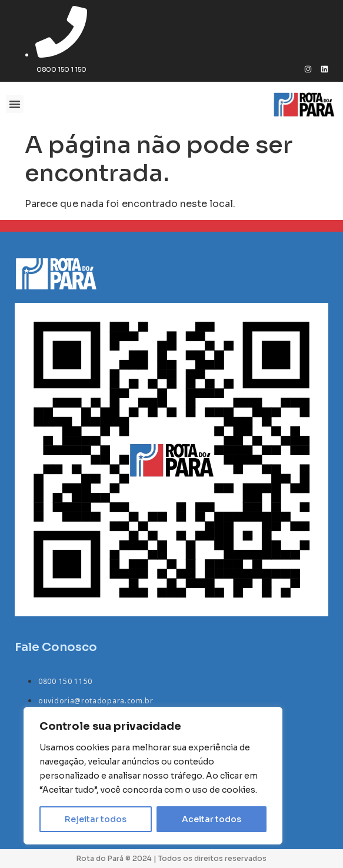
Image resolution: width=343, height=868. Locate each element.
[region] (153, 776)
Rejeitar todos (96, 819)
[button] (15, 104)
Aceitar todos (212, 819)
